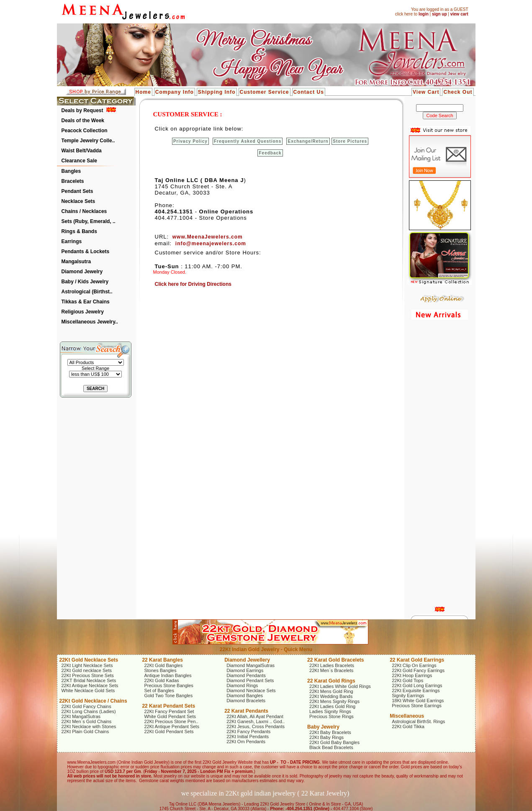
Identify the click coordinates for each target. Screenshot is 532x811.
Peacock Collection (85, 131)
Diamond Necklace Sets (251, 690)
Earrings (72, 241)
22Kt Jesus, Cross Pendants (256, 726)
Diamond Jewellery (247, 660)
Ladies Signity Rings (330, 711)
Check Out (458, 92)
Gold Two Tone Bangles (168, 696)
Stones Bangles (160, 670)
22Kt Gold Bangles (163, 665)
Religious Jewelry (83, 312)
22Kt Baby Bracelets (330, 732)
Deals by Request (82, 110)
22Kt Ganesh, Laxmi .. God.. (256, 721)
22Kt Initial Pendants (248, 737)
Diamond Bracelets (246, 701)
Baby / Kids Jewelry (85, 282)
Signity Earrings (408, 696)
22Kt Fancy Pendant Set (169, 711)
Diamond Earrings (245, 670)
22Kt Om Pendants (246, 742)
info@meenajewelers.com (211, 244)
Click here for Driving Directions (193, 284)
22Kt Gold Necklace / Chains (93, 701)
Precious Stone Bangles (168, 685)
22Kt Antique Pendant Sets (172, 726)
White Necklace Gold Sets (88, 690)
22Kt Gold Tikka (408, 726)
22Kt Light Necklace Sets (87, 665)
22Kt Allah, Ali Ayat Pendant (255, 716)
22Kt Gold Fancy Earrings (418, 670)
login (424, 14)
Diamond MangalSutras (251, 665)
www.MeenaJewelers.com (208, 237)
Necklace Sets (78, 201)
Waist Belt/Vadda (82, 151)
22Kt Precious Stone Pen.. (171, 721)
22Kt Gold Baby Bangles (334, 742)
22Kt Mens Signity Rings (334, 701)
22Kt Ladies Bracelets (332, 665)
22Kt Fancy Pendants (248, 731)
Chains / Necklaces (84, 211)
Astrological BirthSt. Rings (418, 721)
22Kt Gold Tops (407, 680)
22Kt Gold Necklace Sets (89, 660)
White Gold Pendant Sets (170, 716)
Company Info (175, 92)
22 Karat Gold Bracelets (335, 660)
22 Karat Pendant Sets (168, 706)
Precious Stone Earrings (417, 706)
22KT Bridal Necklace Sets (89, 680)
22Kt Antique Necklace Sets (90, 685)
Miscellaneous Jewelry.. (90, 322)
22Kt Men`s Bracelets (331, 670)
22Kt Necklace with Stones (89, 726)
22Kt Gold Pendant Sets (169, 731)
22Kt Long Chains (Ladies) (89, 711)
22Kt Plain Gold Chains (85, 731)
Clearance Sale (79, 161)
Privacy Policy (190, 141)
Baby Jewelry (323, 727)
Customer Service (265, 92)
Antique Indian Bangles (168, 675)
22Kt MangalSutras (81, 716)
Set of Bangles (159, 690)
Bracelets (73, 181)
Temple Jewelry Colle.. (88, 141)
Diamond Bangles (245, 696)
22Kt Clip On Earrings (414, 665)
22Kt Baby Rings (326, 737)
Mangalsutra (76, 262)
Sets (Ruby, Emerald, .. (89, 221)
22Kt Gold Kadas (161, 680)
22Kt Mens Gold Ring (331, 691)
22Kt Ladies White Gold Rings (340, 686)
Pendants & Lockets (86, 252)
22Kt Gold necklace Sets (87, 670)
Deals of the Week (83, 121)
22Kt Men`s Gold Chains (87, 721)
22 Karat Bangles (162, 660)
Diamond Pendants (246, 675)
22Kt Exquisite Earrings (416, 690)
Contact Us (309, 92)
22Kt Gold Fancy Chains (86, 706)
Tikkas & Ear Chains (86, 302)
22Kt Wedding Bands (331, 696)
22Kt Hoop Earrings (412, 675)
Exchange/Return (308, 141)
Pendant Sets (77, 191)
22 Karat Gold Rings (331, 681)
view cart (459, 14)
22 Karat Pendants (246, 711)
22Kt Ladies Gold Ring (332, 706)
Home (143, 92)
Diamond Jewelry (82, 272)
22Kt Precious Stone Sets (88, 675)
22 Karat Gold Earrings (417, 660)
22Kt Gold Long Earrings (417, 685)
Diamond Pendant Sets (250, 680)
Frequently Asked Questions (248, 141)
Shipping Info (217, 92)
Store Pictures (350, 141)
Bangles (71, 171)
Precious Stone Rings (332, 716)
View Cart (426, 92)
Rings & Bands (79, 231)
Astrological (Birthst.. (87, 292)
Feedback (270, 153)
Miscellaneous (407, 716)
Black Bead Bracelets (331, 747)
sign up (439, 14)
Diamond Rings (242, 685)
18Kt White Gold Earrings (418, 701)
